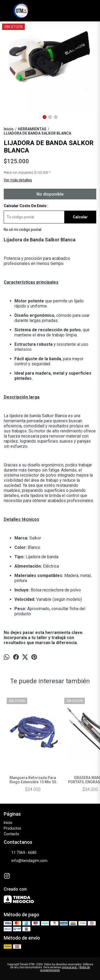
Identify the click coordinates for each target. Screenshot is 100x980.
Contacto (11, 834)
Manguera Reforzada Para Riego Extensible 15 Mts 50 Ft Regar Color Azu (33, 780)
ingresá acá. (70, 967)
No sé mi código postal (23, 230)
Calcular (80, 217)
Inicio (8, 823)
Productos (12, 828)
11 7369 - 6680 (20, 853)
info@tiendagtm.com (26, 861)
